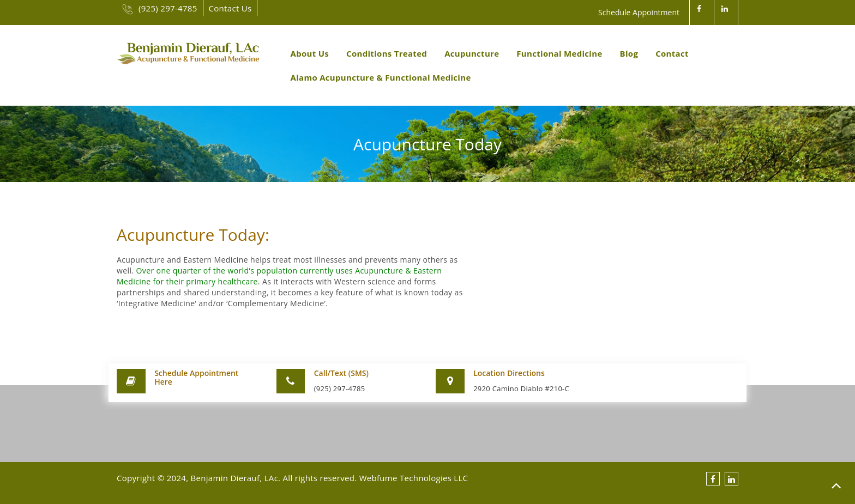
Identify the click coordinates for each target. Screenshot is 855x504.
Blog (629, 53)
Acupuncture (472, 53)
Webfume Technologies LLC (414, 478)
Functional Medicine (559, 53)
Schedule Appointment (639, 12)
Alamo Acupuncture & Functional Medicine (381, 77)
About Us (310, 53)
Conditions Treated (387, 53)
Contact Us (230, 8)
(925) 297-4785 (160, 8)
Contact (672, 53)
